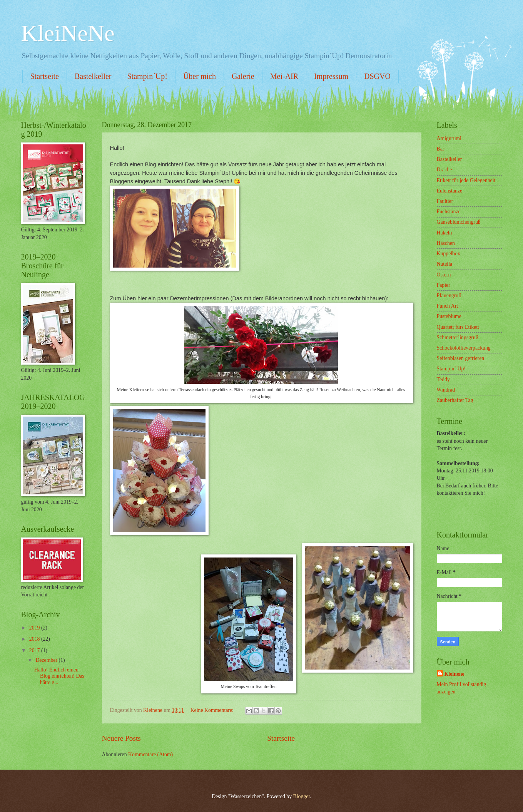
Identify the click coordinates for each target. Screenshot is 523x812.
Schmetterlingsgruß (458, 337)
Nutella (445, 264)
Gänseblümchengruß (459, 222)
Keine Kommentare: (213, 710)
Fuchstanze (449, 212)
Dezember (47, 660)
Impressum (331, 76)
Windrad (446, 390)
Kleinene (454, 674)
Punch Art (448, 306)
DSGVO (377, 76)
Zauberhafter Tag (455, 400)
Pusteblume (449, 316)
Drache (444, 170)
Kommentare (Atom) (150, 754)
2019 (35, 628)
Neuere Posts (121, 738)
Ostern (444, 275)
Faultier (445, 201)
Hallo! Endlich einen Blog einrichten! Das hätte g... (59, 676)
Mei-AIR (284, 76)
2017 (35, 650)
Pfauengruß (449, 296)
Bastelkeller (93, 76)
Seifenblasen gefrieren (461, 358)
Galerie (243, 76)
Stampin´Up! (147, 76)
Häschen (446, 243)
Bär (441, 149)
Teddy (443, 379)
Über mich (200, 76)
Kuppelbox (449, 254)
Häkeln (444, 233)
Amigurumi (449, 138)
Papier (444, 285)
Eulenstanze (450, 191)
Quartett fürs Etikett (458, 327)
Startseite (45, 76)
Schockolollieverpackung (464, 348)
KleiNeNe (68, 33)
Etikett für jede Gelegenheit (466, 180)
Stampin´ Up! (451, 369)
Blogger (302, 796)
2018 (35, 639)
